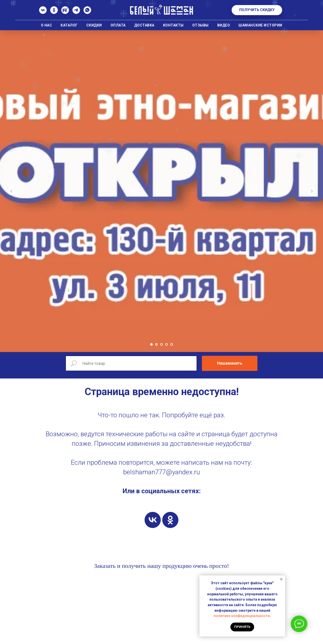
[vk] (153, 520)
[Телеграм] (76, 12)
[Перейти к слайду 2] (156, 344)
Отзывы (200, 25)
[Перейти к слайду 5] (172, 344)
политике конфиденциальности (242, 616)
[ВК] (43, 12)
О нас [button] (47, 25)
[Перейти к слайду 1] (151, 344)
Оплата (118, 25)
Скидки (94, 25)
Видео (224, 25)
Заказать (105, 566)
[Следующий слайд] (312, 191)
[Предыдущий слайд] (11, 191)
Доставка (144, 25)
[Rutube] (65, 12)
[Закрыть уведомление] (281, 579)
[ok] (170, 520)
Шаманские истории (260, 25)
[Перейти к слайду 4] (167, 344)
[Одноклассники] (54, 12)
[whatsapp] (87, 12)
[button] (257, 10)
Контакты (173, 25)
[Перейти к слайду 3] (161, 344)
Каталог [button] (69, 25)
